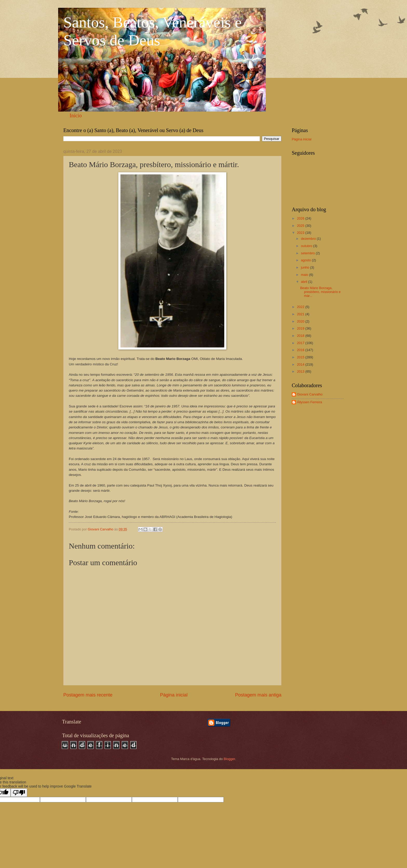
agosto (306, 260)
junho (305, 267)
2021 (301, 314)
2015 (301, 357)
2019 (301, 328)
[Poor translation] (19, 793)
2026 (301, 218)
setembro (308, 253)
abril (304, 282)
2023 (301, 233)
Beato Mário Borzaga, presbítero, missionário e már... (320, 292)
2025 (301, 226)
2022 (301, 307)
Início (76, 115)
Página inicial (174, 695)
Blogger (229, 759)
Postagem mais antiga (258, 695)
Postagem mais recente (88, 695)
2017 (301, 343)
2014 (301, 364)
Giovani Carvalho (310, 394)
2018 (301, 336)
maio (305, 275)
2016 (301, 350)
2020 (301, 321)
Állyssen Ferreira (310, 402)
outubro (307, 246)
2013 (301, 371)
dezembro (309, 239)
